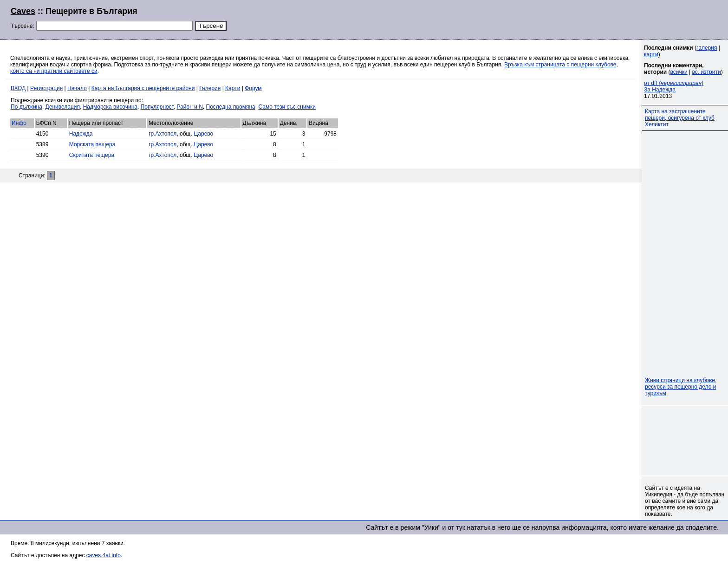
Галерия (210, 88)
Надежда (81, 134)
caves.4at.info (104, 555)
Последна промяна (231, 107)
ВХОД (18, 88)
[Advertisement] (604, 19)
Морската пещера (92, 144)
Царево (203, 134)
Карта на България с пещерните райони (143, 88)
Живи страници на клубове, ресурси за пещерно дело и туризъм (681, 387)
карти (651, 54)
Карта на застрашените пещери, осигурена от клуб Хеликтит (680, 118)
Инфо (19, 123)
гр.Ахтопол (162, 134)
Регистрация (46, 88)
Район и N (190, 107)
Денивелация (63, 107)
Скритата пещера (92, 155)
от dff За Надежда (674, 86)
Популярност (157, 107)
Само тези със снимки (287, 107)
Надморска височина (110, 107)
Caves (23, 11)
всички (679, 72)
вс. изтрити (706, 72)
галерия (707, 48)
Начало (77, 88)
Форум (253, 88)
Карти (233, 88)
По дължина (26, 107)
